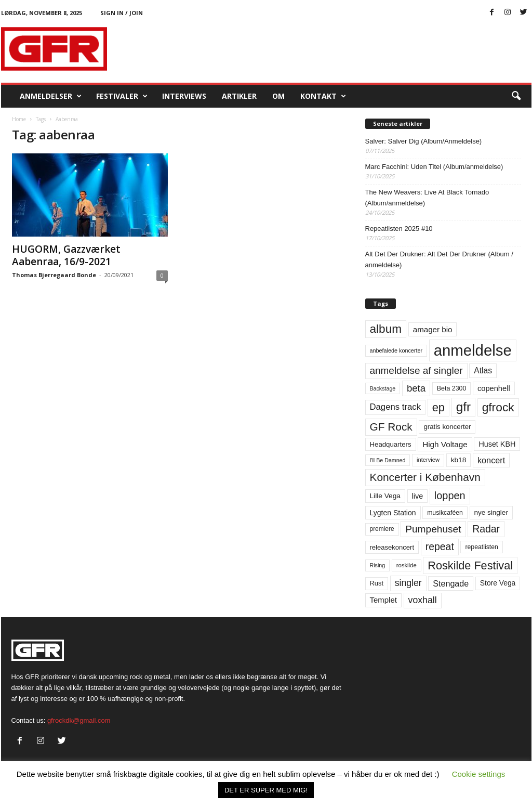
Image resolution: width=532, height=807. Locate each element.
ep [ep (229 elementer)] (438, 407)
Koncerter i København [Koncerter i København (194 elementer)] (425, 477)
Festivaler (122, 96)
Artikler (239, 96)
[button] (516, 96)
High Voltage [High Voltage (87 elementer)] (445, 444)
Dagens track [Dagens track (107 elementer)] (396, 407)
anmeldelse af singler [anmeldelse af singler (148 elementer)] (416, 370)
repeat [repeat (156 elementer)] (440, 546)
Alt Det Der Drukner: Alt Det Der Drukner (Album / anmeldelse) (439, 259)
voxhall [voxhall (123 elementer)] (423, 600)
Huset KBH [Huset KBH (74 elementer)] (497, 444)
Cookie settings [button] (479, 774)
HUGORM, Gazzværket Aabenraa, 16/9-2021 (66, 255)
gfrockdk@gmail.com (79, 720)
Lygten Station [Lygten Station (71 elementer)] (393, 513)
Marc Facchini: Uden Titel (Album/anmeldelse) (434, 167)
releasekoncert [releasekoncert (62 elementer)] (392, 547)
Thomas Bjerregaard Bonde (54, 275)
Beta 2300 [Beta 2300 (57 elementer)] (452, 388)
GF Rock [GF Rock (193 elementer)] (391, 427)
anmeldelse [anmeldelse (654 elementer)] (473, 350)
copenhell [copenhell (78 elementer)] (494, 388)
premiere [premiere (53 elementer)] (382, 529)
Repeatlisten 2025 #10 (399, 229)
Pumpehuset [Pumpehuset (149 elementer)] (433, 529)
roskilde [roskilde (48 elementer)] (407, 565)
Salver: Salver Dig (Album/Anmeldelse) (424, 141)
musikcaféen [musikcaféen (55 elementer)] (445, 513)
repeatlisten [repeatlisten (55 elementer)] (481, 547)
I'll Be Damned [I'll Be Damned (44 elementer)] (388, 460)
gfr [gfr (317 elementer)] (463, 407)
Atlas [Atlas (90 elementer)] (483, 370)
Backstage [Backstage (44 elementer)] (383, 388)
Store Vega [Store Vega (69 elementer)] (498, 583)
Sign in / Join (122, 13)
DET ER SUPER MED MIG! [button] (266, 790)
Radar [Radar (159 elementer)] (486, 529)
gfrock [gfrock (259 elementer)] (498, 407)
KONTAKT (323, 96)
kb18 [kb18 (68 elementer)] (459, 460)
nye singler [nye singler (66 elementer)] (491, 512)
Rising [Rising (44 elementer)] (378, 565)
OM (278, 96)
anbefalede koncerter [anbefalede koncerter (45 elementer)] (396, 350)
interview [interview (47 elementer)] (428, 460)
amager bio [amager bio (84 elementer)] (433, 329)
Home (19, 119)
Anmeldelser (51, 96)
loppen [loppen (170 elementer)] (450, 496)
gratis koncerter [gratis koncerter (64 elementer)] (447, 427)
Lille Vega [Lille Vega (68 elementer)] (385, 496)
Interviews (184, 96)
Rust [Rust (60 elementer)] (377, 583)
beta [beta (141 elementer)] (416, 388)
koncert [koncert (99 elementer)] (491, 460)
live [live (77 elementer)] (418, 496)
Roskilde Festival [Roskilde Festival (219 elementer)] (470, 565)
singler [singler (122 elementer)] (408, 583)
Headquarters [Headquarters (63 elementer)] (391, 444)
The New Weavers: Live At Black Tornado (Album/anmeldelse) (427, 198)
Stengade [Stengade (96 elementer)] (451, 583)
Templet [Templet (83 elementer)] (383, 600)
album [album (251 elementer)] (386, 329)
